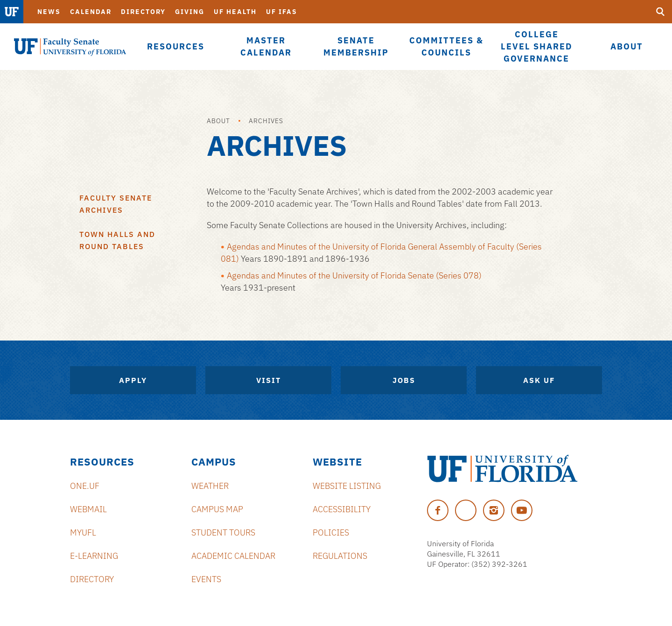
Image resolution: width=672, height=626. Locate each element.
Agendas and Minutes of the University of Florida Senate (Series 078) (354, 275)
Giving (190, 12)
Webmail (88, 509)
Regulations (340, 556)
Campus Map (217, 509)
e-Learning (94, 556)
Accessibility (342, 509)
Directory (143, 12)
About (218, 121)
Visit (269, 380)
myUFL (83, 532)
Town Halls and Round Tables (117, 240)
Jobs (404, 380)
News (49, 12)
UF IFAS (282, 12)
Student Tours (223, 532)
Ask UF (539, 380)
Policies (331, 532)
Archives (266, 121)
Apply (133, 380)
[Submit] (660, 12)
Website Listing (347, 486)
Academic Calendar (233, 556)
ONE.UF (85, 486)
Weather (210, 486)
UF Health (235, 12)
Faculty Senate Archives (116, 204)
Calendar (91, 12)
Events (206, 579)
